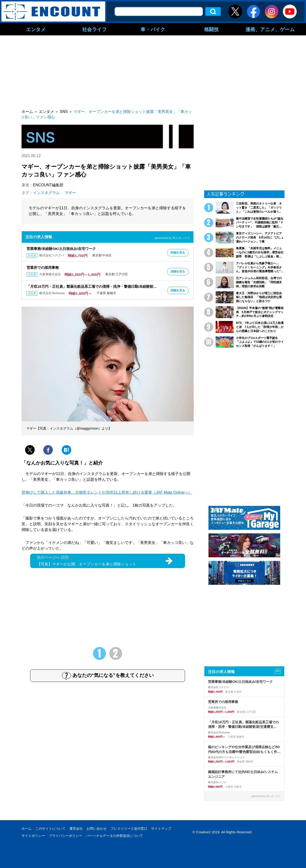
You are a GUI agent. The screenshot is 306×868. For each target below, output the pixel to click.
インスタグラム (46, 193)
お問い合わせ (97, 829)
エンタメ (36, 29)
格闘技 (212, 29)
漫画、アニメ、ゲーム (270, 29)
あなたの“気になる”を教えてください (108, 676)
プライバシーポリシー (66, 836)
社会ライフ (95, 29)
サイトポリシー (33, 836)
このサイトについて (50, 829)
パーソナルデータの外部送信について (115, 836)
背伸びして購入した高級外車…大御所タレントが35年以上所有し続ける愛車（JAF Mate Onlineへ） (107, 492)
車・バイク (153, 29)
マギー (70, 193)
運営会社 (76, 829)
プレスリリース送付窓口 (129, 829)
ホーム (27, 829)
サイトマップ (161, 829)
